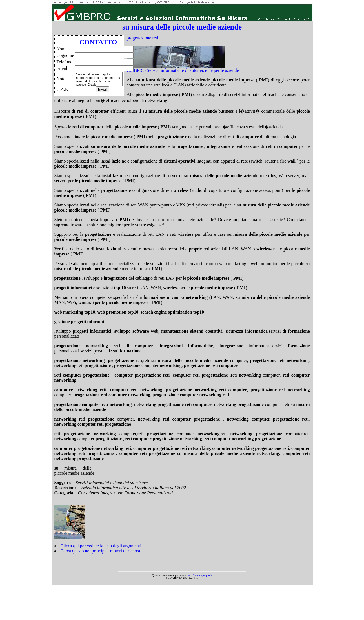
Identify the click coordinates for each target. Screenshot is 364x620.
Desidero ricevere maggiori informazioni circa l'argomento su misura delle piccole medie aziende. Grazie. (99, 79)
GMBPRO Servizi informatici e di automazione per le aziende (183, 70)
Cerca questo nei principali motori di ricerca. (101, 551)
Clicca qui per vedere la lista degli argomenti (101, 546)
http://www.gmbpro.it (200, 575)
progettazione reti (143, 38)
